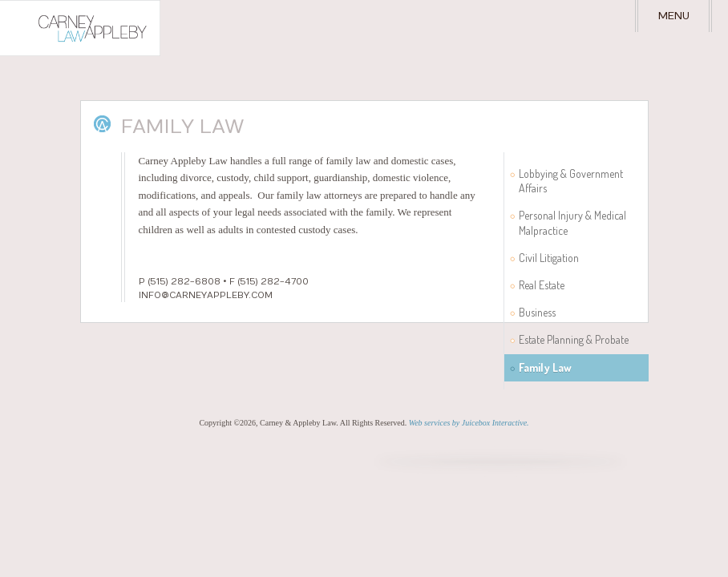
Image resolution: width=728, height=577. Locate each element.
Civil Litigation (549, 258)
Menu (674, 16)
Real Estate (542, 285)
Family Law (545, 367)
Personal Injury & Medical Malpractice (572, 222)
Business (537, 312)
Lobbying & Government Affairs (571, 181)
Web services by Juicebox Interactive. (469, 423)
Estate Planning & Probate (574, 339)
